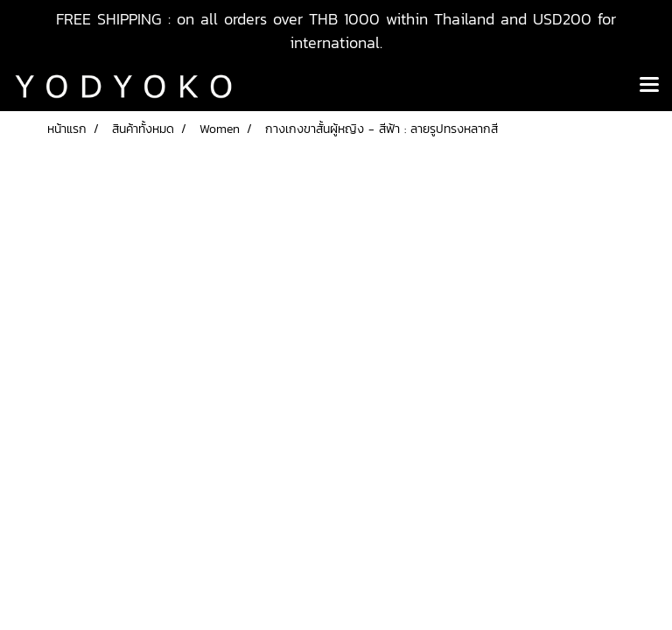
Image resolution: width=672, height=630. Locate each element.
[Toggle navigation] (649, 86)
